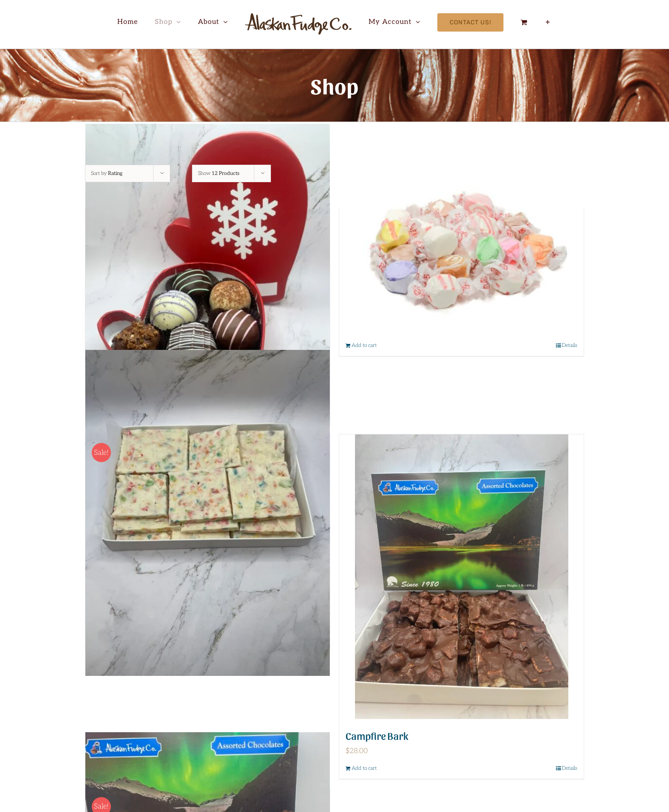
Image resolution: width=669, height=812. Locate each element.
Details (570, 345)
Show (219, 173)
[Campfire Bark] (461, 577)
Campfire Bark (377, 735)
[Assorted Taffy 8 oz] (461, 252)
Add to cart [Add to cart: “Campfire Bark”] (364, 768)
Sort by (107, 173)
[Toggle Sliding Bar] (548, 22)
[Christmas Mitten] (208, 287)
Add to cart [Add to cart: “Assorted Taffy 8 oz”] (364, 345)
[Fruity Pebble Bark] (208, 513)
